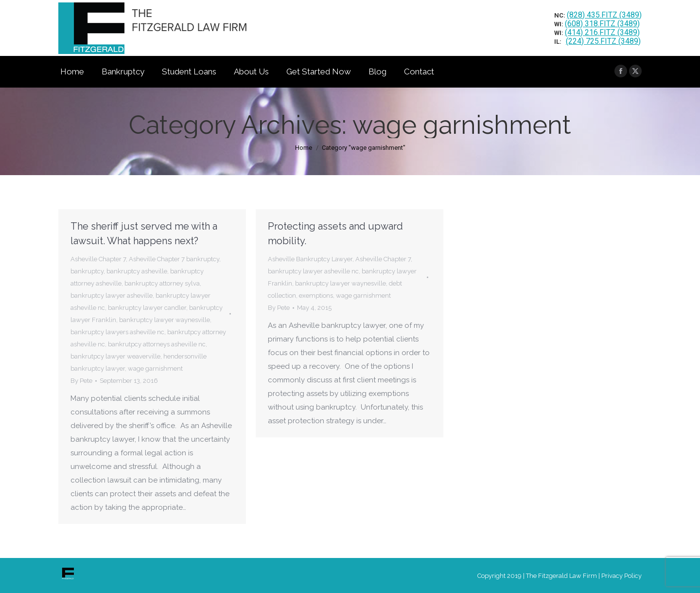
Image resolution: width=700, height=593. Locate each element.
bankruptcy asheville (137, 271)
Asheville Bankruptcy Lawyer (310, 259)
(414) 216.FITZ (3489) (602, 32)
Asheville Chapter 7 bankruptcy (174, 259)
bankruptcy (87, 271)
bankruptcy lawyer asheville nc (313, 271)
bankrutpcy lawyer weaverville (115, 356)
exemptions (316, 296)
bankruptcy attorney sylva (162, 283)
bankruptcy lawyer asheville (112, 296)
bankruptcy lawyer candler (147, 308)
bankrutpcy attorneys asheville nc (157, 344)
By (81, 381)
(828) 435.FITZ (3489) (604, 15)
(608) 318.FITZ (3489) (602, 24)
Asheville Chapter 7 (98, 259)
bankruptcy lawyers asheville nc (117, 332)
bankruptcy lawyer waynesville (165, 320)
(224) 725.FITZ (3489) (603, 41)
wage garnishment (155, 368)
